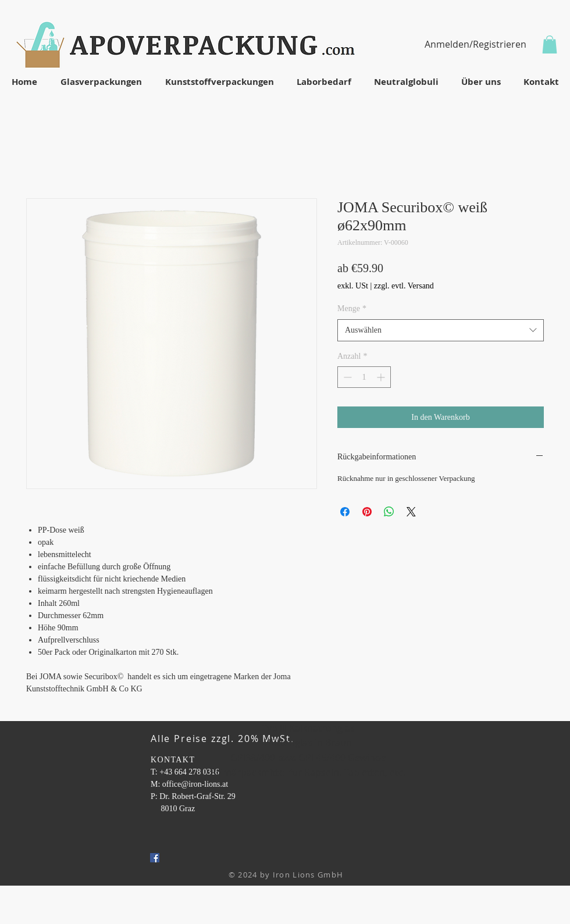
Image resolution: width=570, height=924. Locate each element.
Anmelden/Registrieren (475, 44)
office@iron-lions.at (195, 784)
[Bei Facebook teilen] (345, 512)
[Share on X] (411, 512)
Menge (352, 308)
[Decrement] (346, 377)
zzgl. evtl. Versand (404, 286)
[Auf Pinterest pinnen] (367, 512)
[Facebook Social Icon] (155, 858)
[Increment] (382, 377)
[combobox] (441, 330)
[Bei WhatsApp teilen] (389, 512)
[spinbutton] (364, 377)
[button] (550, 44)
